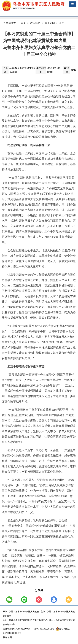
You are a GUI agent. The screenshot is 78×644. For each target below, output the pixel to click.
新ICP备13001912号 (44, 629)
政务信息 (35, 23)
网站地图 (7, 637)
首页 (23, 23)
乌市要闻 (50, 23)
